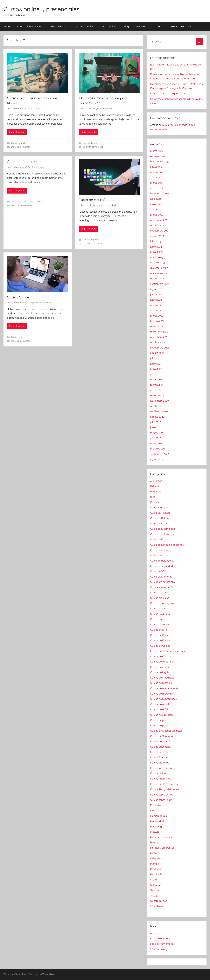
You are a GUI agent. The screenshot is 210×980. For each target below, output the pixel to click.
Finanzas (155, 810)
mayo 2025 (156, 172)
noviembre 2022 (159, 273)
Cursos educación (160, 747)
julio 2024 (156, 199)
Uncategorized (159, 901)
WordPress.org (159, 949)
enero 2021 (156, 390)
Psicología (156, 874)
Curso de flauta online (25, 162)
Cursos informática (161, 768)
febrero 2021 (157, 385)
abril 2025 (156, 178)
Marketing (156, 826)
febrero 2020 (157, 449)
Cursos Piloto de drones (164, 784)
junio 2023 (156, 247)
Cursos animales (58, 26)
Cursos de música (160, 709)
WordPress (157, 906)
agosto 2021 (157, 353)
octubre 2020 (158, 406)
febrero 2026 (157, 156)
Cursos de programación (164, 726)
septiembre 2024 (160, 194)
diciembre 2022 (159, 268)
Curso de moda (159, 555)
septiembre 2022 (160, 284)
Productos (156, 869)
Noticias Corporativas (162, 848)
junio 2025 (156, 167)
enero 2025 (157, 188)
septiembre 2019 (160, 454)
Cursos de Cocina (160, 646)
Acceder (155, 933)
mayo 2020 (156, 433)
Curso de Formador (161, 539)
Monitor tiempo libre (162, 837)
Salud (153, 880)
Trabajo (154, 896)
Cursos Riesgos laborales (164, 789)
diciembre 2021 (159, 332)
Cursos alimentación (29, 26)
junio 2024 (156, 204)
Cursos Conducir (160, 625)
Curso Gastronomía (161, 577)
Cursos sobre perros (162, 795)
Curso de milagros (161, 550)
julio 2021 (155, 358)
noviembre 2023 (159, 220)
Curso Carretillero (160, 513)
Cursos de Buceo (160, 640)
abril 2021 (155, 374)
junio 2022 (156, 300)
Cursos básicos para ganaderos (168, 94)
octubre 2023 (158, 225)
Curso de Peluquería (162, 561)
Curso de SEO (158, 571)
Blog (126, 26)
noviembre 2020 (159, 401)
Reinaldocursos (44, 303)
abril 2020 (156, 438)
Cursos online (108, 26)
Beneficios (156, 492)
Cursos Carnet (158, 619)
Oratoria (155, 853)
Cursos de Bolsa (159, 635)
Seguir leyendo (17, 132)
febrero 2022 (157, 321)
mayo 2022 (156, 305)
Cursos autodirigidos (162, 603)
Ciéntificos (156, 502)
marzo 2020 (157, 443)
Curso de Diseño (160, 524)
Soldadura (156, 885)
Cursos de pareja (91, 240)
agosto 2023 (157, 236)
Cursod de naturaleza (162, 582)
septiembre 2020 (160, 411)
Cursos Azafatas (159, 609)
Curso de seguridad (162, 566)
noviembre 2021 (159, 337)
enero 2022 (157, 326)
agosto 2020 (157, 417)
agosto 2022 (157, 289)
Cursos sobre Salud (161, 800)
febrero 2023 (157, 262)
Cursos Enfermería (161, 752)
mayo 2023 (156, 252)
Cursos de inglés (84, 26)
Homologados (158, 816)
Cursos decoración (161, 741)
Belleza (154, 486)
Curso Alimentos (160, 508)
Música (154, 842)
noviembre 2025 (159, 162)
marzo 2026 (157, 151)
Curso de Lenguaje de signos (167, 545)
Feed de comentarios (162, 944)
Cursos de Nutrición (162, 715)
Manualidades (90, 143)
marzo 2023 (157, 257)
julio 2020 (156, 422)
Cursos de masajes (161, 683)
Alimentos (156, 481)
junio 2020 (156, 427)
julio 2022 (156, 295)
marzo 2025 (157, 183)
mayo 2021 (156, 369)
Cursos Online (18, 297)
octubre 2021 (157, 342)
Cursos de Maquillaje (162, 678)
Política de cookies (181, 26)
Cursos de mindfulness (163, 699)
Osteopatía (156, 858)
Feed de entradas (160, 939)
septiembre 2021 (160, 348)
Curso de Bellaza (160, 518)
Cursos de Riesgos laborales (166, 731)
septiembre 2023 (160, 231)
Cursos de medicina (162, 694)
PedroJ (41, 109)
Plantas (154, 864)
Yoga (153, 911)
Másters (141, 26)
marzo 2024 (157, 215)
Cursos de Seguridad (162, 736)
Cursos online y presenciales (41, 9)
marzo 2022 (157, 316)
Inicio (7, 26)
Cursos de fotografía (162, 662)
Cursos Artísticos (19, 202)
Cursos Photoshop (161, 779)
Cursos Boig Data (160, 614)
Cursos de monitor (161, 704)
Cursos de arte (159, 630)
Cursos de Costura (161, 656)
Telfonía (155, 890)
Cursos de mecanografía (164, 688)
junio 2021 (156, 364)
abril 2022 (156, 310)
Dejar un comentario (21, 147)
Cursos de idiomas (161, 667)
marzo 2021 (157, 379)
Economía (156, 805)
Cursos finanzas (159, 757)
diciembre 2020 (159, 395)
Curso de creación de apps (100, 200)
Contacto (158, 26)
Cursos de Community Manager (168, 651)
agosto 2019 (157, 459)
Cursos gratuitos (19, 143)
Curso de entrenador (162, 534)
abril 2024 (156, 209)
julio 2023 (156, 241)
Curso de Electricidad (163, 529)
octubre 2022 (158, 279)
